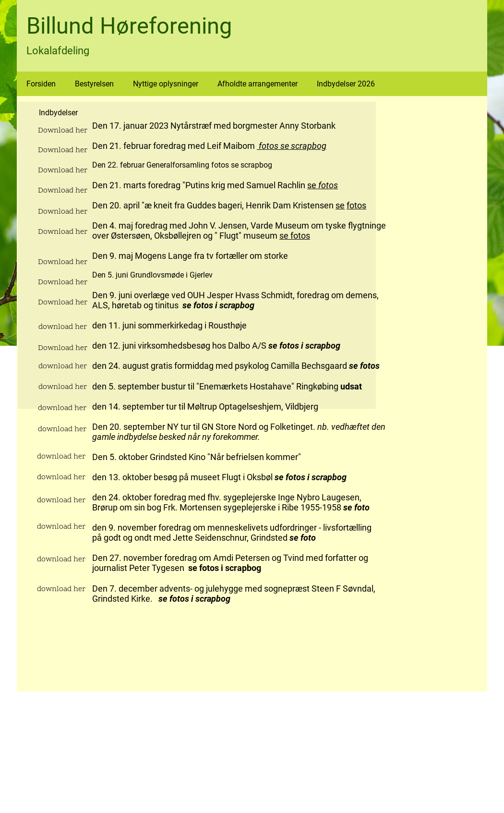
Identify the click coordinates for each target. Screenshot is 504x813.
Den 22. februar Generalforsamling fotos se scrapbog (182, 165)
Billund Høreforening (129, 26)
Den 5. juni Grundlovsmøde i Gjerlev (153, 275)
